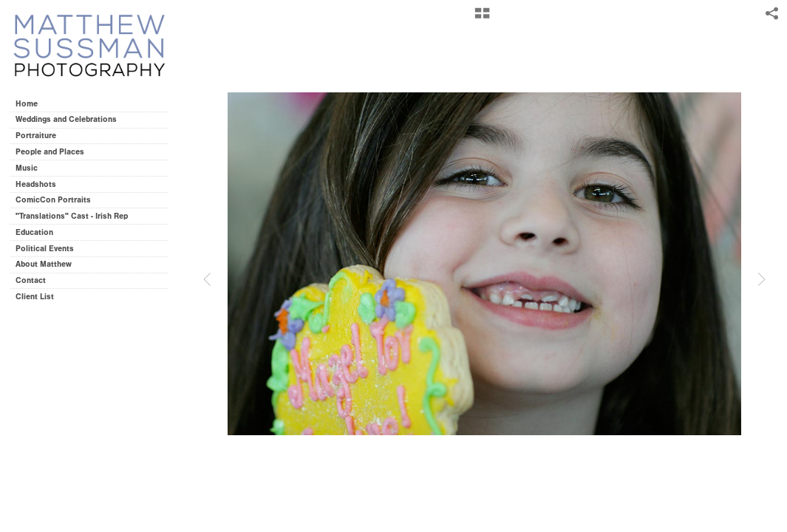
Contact (31, 280)
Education (34, 232)
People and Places (50, 152)
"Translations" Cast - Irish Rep (72, 216)
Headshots (36, 184)
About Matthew (44, 264)
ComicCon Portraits (53, 200)
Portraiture (36, 136)
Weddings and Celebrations (71, 119)
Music (27, 168)
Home (27, 104)
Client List (35, 297)
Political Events (45, 249)
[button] (482, 18)
